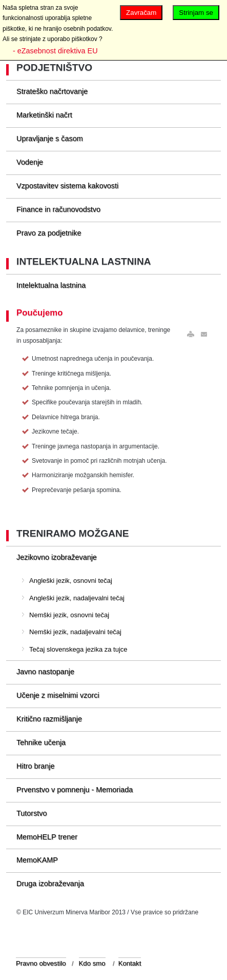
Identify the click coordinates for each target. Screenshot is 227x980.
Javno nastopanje (45, 672)
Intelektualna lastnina (51, 285)
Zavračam (141, 13)
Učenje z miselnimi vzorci (58, 695)
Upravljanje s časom (50, 139)
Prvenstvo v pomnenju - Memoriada (75, 790)
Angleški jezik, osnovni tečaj (71, 581)
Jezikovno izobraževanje (57, 557)
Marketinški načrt (44, 115)
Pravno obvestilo (41, 963)
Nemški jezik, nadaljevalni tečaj (75, 632)
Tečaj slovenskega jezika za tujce (78, 649)
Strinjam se (196, 13)
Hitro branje (35, 766)
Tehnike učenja (41, 742)
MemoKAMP (37, 860)
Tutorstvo (32, 813)
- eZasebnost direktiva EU (55, 51)
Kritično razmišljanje (49, 719)
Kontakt (130, 963)
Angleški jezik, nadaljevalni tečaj (77, 598)
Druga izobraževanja (50, 884)
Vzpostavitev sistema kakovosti (67, 186)
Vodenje (30, 162)
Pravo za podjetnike (49, 233)
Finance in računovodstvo (58, 209)
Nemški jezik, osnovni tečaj (69, 615)
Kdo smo (92, 963)
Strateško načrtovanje (52, 91)
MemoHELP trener (47, 837)
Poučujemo (39, 313)
